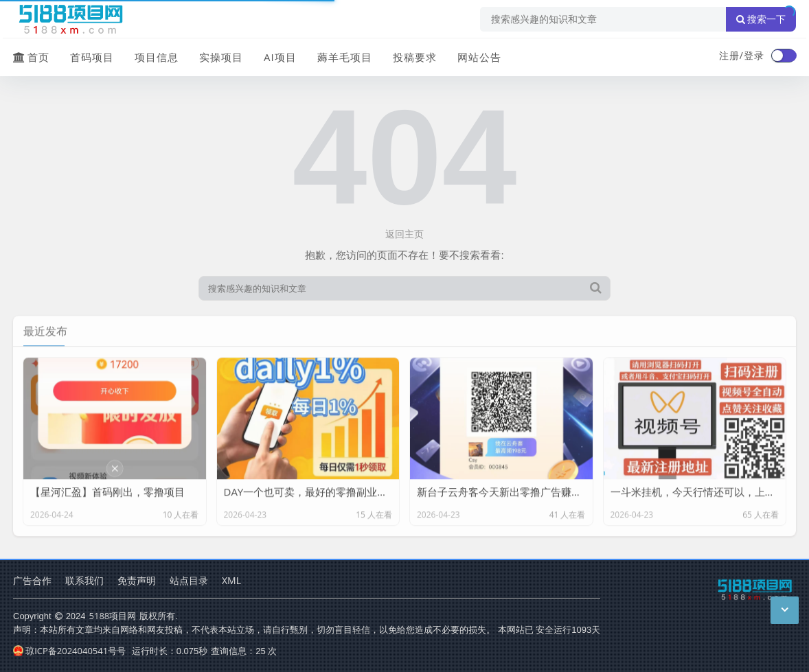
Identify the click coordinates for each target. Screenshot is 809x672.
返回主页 (404, 234)
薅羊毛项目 (345, 57)
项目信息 (157, 57)
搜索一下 (761, 19)
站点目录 (189, 580)
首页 (31, 57)
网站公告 (479, 57)
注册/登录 (742, 55)
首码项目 (92, 57)
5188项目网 (113, 616)
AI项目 (280, 57)
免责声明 (137, 580)
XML (231, 580)
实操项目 (221, 57)
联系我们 (84, 580)
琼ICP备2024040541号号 (69, 651)
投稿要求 (415, 57)
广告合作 (32, 580)
